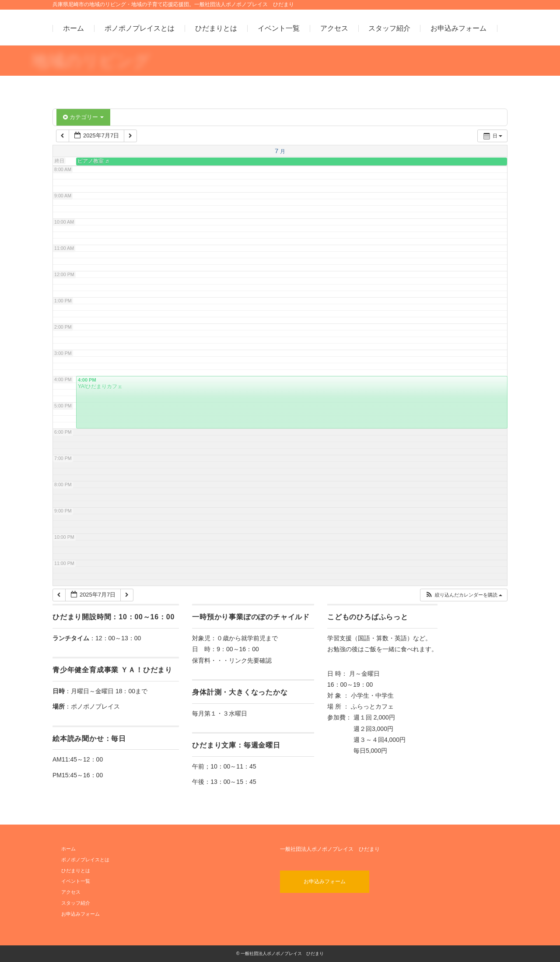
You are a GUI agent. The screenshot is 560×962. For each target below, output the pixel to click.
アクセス (334, 28)
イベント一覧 (279, 28)
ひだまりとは (216, 28)
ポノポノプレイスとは (140, 28)
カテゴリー (83, 117)
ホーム (73, 28)
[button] (464, 595)
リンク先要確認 (250, 660)
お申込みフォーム (458, 28)
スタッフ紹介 (389, 28)
